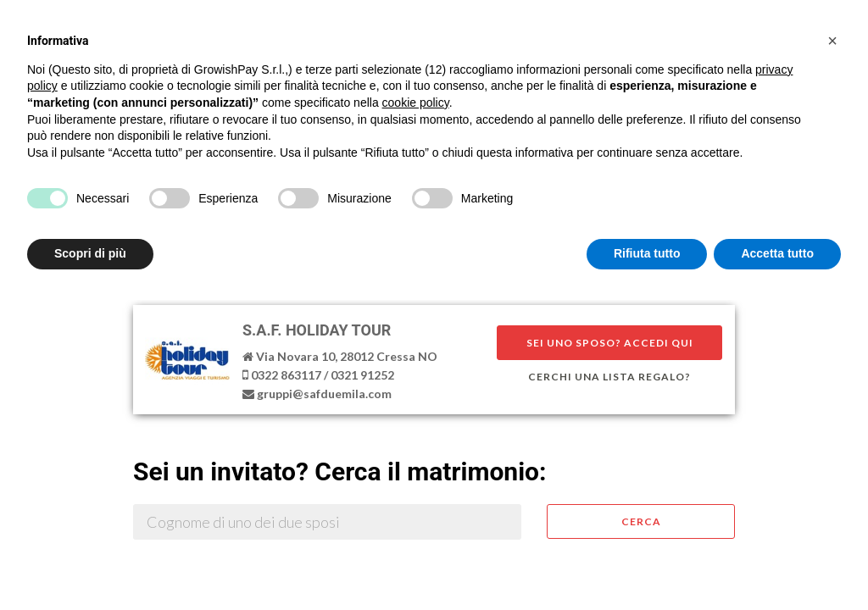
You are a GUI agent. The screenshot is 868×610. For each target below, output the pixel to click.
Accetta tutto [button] (777, 253)
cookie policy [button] (416, 103)
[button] (832, 41)
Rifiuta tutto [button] (647, 253)
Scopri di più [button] (90, 253)
